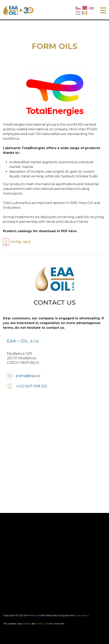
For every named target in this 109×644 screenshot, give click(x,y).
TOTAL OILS (17, 242)
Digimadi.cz (82, 615)
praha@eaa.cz (28, 376)
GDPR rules (42, 624)
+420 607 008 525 (31, 386)
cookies (26, 624)
